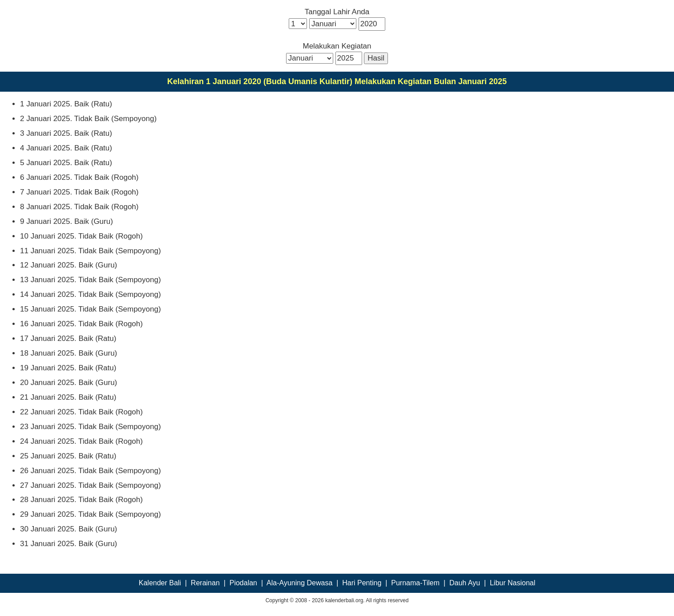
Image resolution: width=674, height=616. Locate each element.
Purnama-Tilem (415, 583)
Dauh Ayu (465, 583)
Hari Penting (362, 583)
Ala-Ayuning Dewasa (299, 583)
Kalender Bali (160, 583)
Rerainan (205, 583)
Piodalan (243, 583)
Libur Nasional (513, 583)
